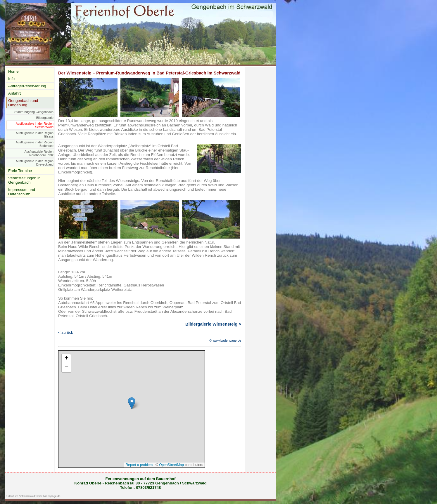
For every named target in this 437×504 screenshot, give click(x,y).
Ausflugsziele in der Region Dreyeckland (35, 163)
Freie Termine (20, 171)
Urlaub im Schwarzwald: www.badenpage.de (33, 496)
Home (13, 71)
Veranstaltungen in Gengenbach (24, 180)
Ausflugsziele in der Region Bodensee (35, 144)
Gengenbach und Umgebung (23, 103)
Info (11, 79)
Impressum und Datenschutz (22, 192)
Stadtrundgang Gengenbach (34, 112)
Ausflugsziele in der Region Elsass (35, 135)
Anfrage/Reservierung (27, 86)
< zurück (66, 332)
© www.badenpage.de (225, 340)
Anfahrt (14, 93)
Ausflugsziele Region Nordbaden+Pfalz (39, 153)
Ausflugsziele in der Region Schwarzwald (35, 125)
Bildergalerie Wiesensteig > (213, 324)
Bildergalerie (45, 118)
